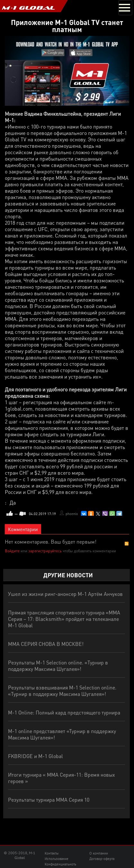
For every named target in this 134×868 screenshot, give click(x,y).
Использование (57, 859)
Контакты (52, 853)
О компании (99, 853)
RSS (127, 544)
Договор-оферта (102, 859)
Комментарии (23, 529)
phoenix (72, 514)
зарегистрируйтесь (45, 551)
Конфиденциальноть (60, 864)
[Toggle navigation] (125, 8)
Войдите (12, 551)
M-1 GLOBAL (28, 8)
